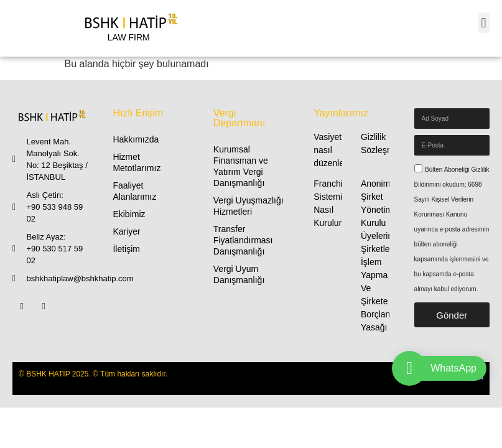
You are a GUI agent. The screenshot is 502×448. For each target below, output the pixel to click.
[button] (484, 23)
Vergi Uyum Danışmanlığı (239, 274)
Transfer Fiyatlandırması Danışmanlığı (243, 240)
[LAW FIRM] (129, 28)
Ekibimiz (129, 214)
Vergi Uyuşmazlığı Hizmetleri (249, 206)
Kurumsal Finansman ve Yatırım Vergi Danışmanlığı (241, 166)
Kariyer (126, 231)
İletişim (126, 249)
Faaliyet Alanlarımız (134, 191)
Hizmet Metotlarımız (137, 162)
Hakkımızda (136, 139)
